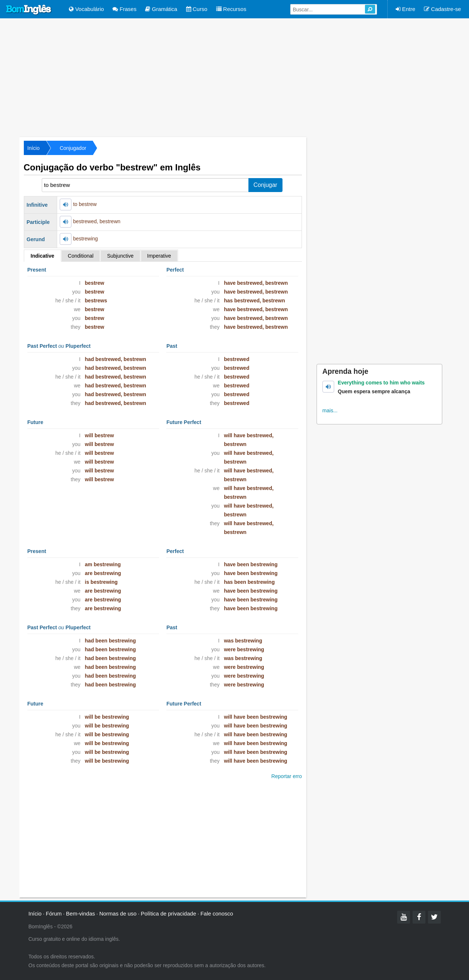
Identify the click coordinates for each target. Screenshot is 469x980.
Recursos (231, 9)
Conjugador (73, 148)
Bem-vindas (80, 913)
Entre (405, 9)
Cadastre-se (442, 9)
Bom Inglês (29, 10)
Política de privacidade (168, 913)
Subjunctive (120, 256)
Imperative (159, 256)
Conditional (81, 256)
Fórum (54, 913)
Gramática (161, 9)
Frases (124, 9)
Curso (197, 9)
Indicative (43, 256)
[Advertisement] (234, 77)
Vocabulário (86, 9)
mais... (330, 410)
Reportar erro (287, 776)
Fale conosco (217, 913)
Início (34, 148)
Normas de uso (118, 913)
